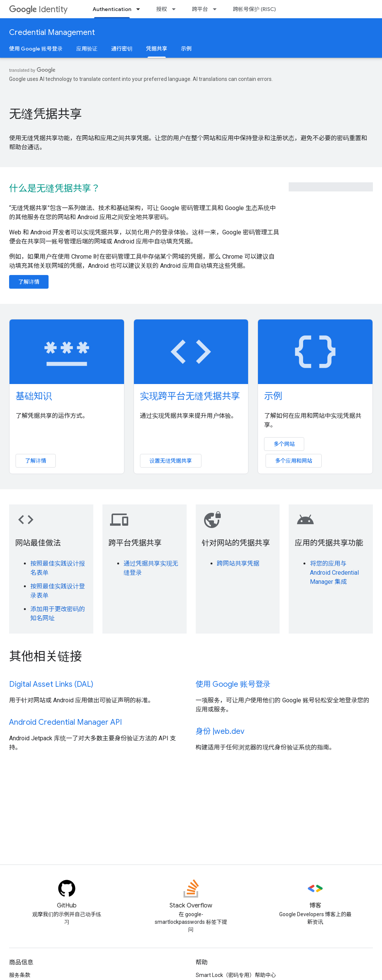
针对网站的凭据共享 (236, 543)
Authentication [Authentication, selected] (112, 9)
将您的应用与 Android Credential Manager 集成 (334, 573)
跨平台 (200, 9)
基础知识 (34, 396)
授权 (162, 9)
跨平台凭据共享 (135, 543)
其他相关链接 (46, 656)
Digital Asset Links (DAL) (51, 684)
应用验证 (87, 49)
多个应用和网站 (294, 461)
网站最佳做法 (38, 543)
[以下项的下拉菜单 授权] (176, 9)
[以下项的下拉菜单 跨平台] (217, 9)
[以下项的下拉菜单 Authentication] (140, 9)
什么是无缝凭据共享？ (55, 188)
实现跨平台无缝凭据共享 (190, 396)
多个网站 (284, 444)
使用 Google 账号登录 (36, 49)
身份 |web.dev (220, 731)
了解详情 (29, 282)
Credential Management (52, 32)
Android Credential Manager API (65, 722)
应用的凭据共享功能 (329, 543)
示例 (186, 49)
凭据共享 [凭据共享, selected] (157, 49)
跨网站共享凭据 (238, 563)
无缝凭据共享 (46, 114)
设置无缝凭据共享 (171, 461)
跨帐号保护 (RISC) (254, 9)
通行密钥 (122, 49)
